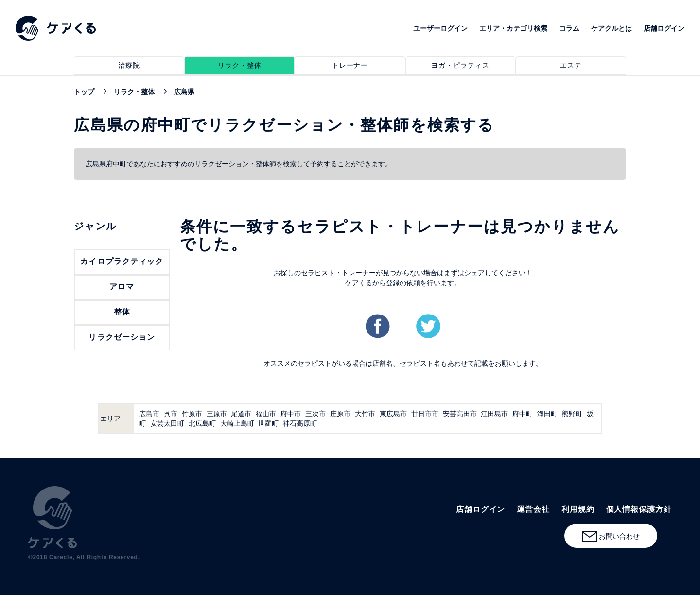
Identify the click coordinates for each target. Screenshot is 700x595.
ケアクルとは (612, 28)
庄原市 (340, 414)
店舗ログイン (664, 28)
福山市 (266, 414)
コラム (569, 28)
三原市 (217, 414)
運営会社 (533, 509)
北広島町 (202, 423)
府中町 (523, 414)
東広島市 (393, 414)
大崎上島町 (237, 423)
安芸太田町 (167, 423)
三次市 (315, 414)
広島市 (149, 414)
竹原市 (192, 414)
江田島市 (494, 414)
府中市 (291, 414)
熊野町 (572, 414)
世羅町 (268, 423)
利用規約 (578, 509)
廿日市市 (425, 414)
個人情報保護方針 (639, 509)
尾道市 (241, 414)
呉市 (171, 414)
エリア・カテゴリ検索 (513, 28)
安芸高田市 (460, 414)
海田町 (547, 414)
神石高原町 (300, 423)
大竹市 (365, 414)
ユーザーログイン (440, 28)
